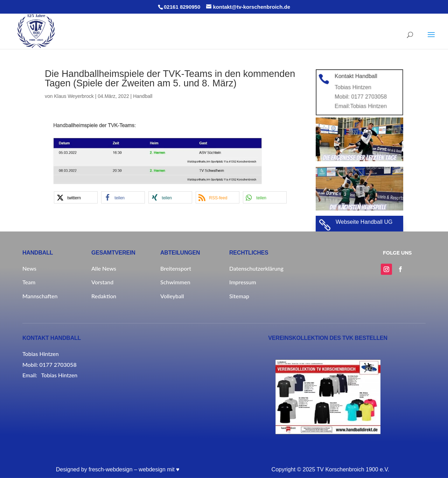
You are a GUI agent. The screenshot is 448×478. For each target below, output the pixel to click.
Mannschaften (40, 296)
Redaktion (104, 296)
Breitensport (176, 268)
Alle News (104, 268)
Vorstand (102, 282)
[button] (76, 197)
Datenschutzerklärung (256, 268)
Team (29, 282)
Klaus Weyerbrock (74, 96)
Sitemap (239, 296)
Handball (143, 96)
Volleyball (172, 296)
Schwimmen (175, 282)
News (29, 268)
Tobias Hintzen (368, 106)
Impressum (243, 282)
